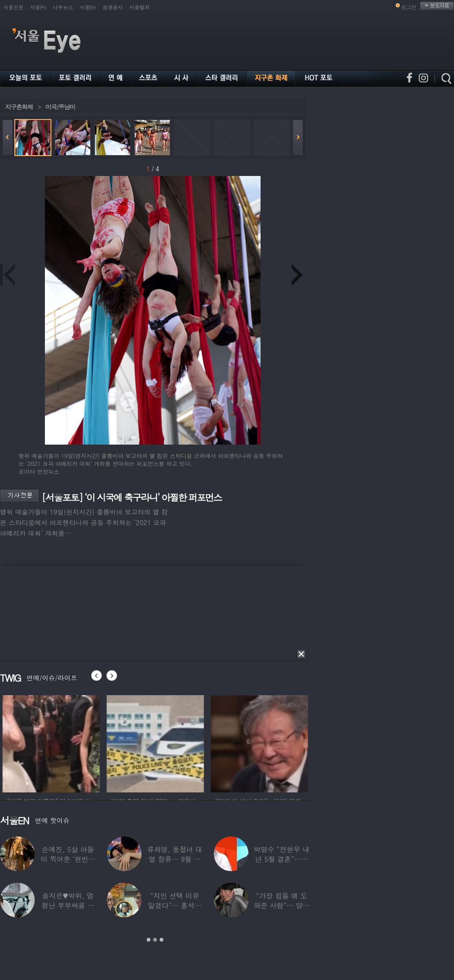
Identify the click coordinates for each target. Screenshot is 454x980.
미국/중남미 (60, 107)
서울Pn (38, 7)
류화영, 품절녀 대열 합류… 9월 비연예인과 (175, 859)
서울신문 (13, 7)
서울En (88, 7)
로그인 (409, 7)
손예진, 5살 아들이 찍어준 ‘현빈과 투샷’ (68, 859)
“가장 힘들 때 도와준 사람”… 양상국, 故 (281, 905)
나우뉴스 (63, 7)
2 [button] (155, 940)
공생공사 (113, 7)
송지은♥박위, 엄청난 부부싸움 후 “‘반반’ (68, 905)
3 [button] (162, 940)
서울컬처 (140, 7)
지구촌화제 (19, 107)
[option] (63, 742)
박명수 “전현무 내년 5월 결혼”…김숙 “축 (281, 859)
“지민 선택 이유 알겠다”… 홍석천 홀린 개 (175, 905)
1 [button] (149, 940)
